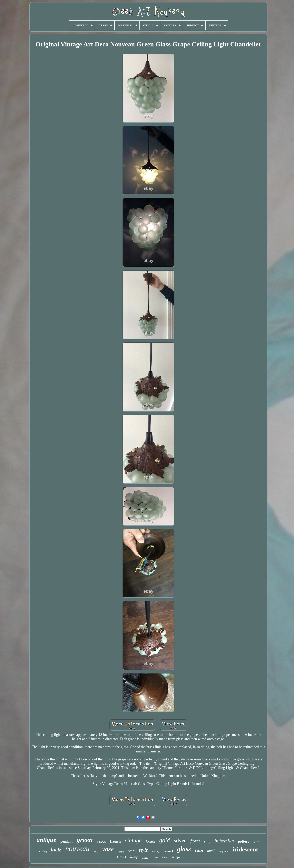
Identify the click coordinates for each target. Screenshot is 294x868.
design (176, 857)
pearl (131, 851)
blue (257, 842)
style (143, 850)
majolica (224, 851)
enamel (168, 851)
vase (108, 849)
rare (199, 850)
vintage (133, 840)
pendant (67, 842)
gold (165, 840)
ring (207, 841)
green (85, 840)
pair (156, 858)
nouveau (77, 849)
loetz (56, 850)
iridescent (245, 849)
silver (180, 840)
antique (46, 840)
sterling (43, 851)
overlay (156, 851)
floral (195, 841)
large (165, 857)
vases (101, 842)
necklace (146, 858)
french (115, 841)
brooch (150, 842)
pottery (244, 841)
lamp (134, 857)
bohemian (224, 841)
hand (211, 851)
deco (122, 856)
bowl (96, 852)
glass (184, 849)
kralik (121, 852)
